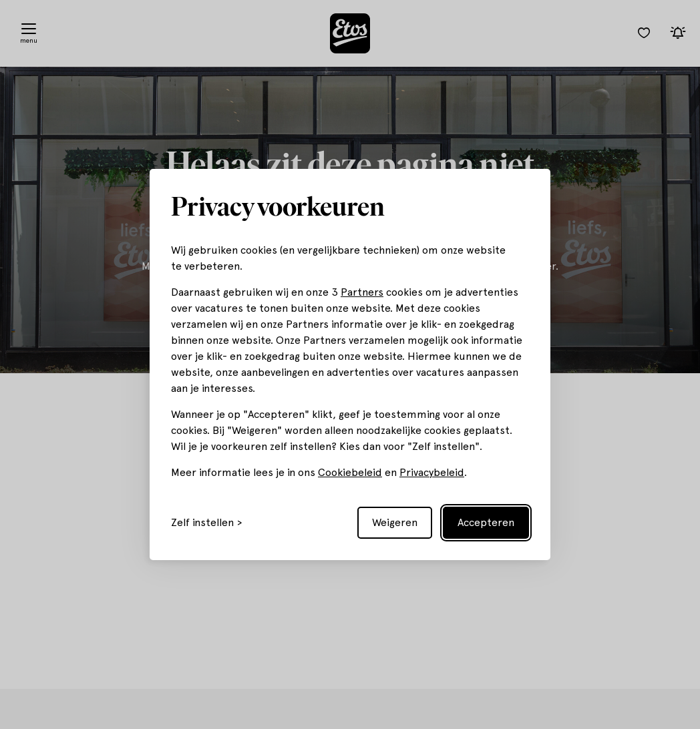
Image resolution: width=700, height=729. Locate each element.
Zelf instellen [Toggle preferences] (202, 523)
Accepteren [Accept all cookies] (486, 522)
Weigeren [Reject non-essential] (395, 522)
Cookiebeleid (350, 472)
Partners (362, 292)
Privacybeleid (432, 472)
